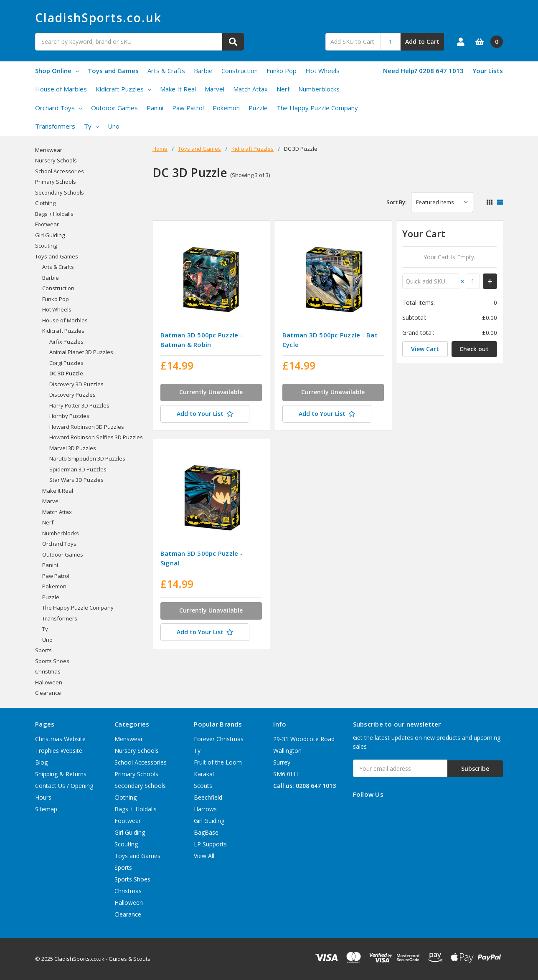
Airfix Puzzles (66, 342)
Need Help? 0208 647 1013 (423, 71)
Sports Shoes (52, 661)
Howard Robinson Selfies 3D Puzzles (96, 437)
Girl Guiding (50, 235)
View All (204, 856)
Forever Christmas (219, 739)
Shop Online (57, 71)
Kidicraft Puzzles (123, 89)
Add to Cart (422, 42)
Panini (155, 108)
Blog (41, 762)
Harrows (205, 809)
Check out (474, 349)
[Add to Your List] (211, 415)
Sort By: (396, 202)
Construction (240, 71)
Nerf (283, 89)
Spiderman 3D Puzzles (78, 469)
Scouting (46, 246)
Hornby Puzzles (69, 416)
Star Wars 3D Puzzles (76, 480)
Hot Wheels (322, 71)
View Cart (425, 349)
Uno (114, 126)
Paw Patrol (188, 108)
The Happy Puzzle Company (317, 108)
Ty (91, 126)
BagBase (206, 832)
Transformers (55, 126)
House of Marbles (61, 89)
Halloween (49, 682)
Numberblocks (319, 89)
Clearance (48, 693)
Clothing (45, 203)
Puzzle (258, 108)
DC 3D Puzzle (66, 373)
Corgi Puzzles (66, 363)
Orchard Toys (59, 108)
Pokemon (226, 108)
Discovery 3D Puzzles (76, 384)
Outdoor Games (114, 108)
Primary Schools (56, 182)
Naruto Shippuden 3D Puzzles (87, 458)
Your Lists (488, 71)
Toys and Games (113, 71)
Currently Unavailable (211, 392)
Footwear (47, 224)
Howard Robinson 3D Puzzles (87, 427)
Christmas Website (60, 739)
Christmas (48, 671)
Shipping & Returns (61, 774)
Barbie (203, 71)
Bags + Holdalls (54, 214)
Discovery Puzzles (72, 395)
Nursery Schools (56, 160)
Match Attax (250, 89)
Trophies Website (59, 751)
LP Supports (210, 844)
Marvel (214, 89)
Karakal (204, 774)
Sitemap (46, 809)
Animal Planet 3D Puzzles (81, 352)
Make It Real (178, 89)
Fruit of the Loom (218, 762)
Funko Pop (282, 71)
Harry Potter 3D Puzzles (79, 405)
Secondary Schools (60, 192)
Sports (43, 650)
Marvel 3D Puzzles (73, 448)
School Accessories (60, 171)
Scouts (203, 786)
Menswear (49, 150)
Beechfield (208, 797)
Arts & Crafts (166, 71)
